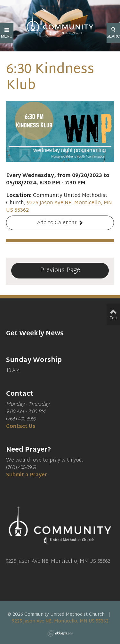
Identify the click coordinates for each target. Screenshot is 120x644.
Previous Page (60, 270)
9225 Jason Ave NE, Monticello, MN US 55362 (59, 207)
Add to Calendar (57, 223)
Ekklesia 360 (60, 633)
